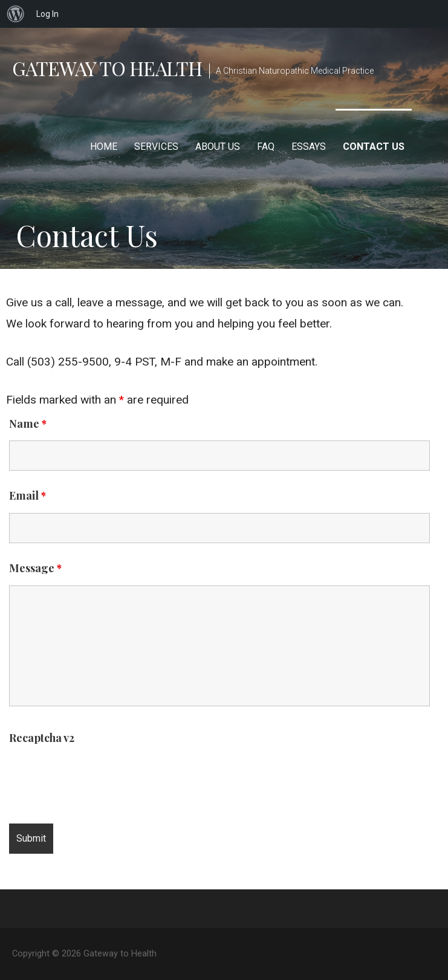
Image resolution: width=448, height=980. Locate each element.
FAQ (266, 147)
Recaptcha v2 (42, 738)
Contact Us (374, 147)
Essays (309, 147)
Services (156, 147)
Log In (47, 14)
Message (35, 568)
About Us (218, 147)
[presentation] (101, 779)
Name (28, 424)
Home (104, 147)
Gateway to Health (107, 68)
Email (28, 495)
